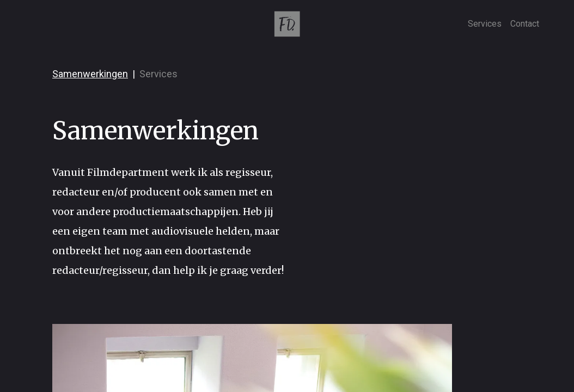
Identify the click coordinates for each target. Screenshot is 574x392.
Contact (525, 24)
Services (485, 24)
